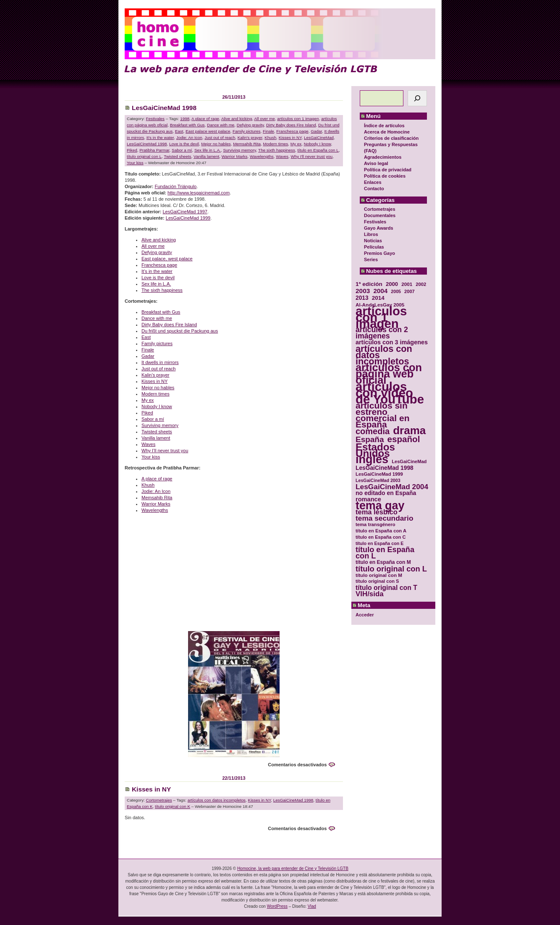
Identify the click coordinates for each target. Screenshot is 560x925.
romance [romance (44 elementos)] (368, 499)
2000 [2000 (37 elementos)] (392, 284)
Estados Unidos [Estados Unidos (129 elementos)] (375, 450)
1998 (185, 119)
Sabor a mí (182, 150)
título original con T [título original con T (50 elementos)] (386, 588)
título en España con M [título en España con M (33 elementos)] (383, 562)
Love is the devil (184, 144)
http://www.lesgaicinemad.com (199, 193)
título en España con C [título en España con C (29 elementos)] (381, 537)
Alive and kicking (237, 119)
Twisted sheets (177, 156)
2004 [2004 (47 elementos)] (380, 291)
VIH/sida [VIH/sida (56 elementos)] (370, 594)
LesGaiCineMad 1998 (164, 108)
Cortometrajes (380, 209)
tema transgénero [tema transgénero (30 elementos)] (376, 524)
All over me (264, 119)
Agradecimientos (383, 157)
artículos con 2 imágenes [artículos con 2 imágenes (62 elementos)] (382, 333)
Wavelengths (262, 156)
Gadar (316, 131)
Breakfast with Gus (187, 125)
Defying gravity (250, 125)
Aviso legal (376, 163)
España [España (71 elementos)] (370, 439)
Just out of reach (220, 138)
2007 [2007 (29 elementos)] (410, 291)
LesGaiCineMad (319, 138)
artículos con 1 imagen (298, 119)
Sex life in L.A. (208, 150)
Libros (371, 234)
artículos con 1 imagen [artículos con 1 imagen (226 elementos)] (381, 317)
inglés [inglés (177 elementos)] (372, 460)
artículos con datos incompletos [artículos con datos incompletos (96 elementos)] (384, 355)
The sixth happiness (277, 150)
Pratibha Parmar (154, 150)
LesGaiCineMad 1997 (185, 212)
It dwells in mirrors (160, 362)
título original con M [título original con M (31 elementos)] (379, 575)
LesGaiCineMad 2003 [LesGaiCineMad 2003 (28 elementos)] (378, 480)
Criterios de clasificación (391, 138)
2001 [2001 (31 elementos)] (407, 284)
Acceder (365, 615)
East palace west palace (208, 131)
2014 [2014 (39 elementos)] (378, 298)
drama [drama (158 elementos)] (409, 431)
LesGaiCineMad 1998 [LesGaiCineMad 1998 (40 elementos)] (385, 468)
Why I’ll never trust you (165, 451)
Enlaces (373, 182)
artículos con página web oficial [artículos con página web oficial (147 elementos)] (389, 374)
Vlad (312, 906)
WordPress (277, 906)
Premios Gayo (379, 253)
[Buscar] (417, 98)
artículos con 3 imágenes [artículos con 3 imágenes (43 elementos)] (392, 342)
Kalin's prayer (250, 138)
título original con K (173, 806)
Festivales (375, 222)
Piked (132, 150)
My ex (296, 144)
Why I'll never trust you (312, 156)
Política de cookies (385, 176)
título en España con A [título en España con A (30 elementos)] (381, 531)
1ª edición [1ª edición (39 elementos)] (369, 284)
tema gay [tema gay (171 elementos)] (380, 506)
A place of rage (205, 119)
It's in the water (160, 138)
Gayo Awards (379, 228)
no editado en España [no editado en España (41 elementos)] (386, 493)
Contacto (374, 189)
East (179, 131)
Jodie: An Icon (189, 138)
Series (371, 259)
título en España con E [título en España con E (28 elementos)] (379, 543)
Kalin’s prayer (155, 375)
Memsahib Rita (247, 144)
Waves (282, 156)
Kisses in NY (290, 138)
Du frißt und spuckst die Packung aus (180, 331)
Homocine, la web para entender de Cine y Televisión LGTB (293, 869)
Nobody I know (318, 144)
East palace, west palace (167, 259)
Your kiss (135, 163)
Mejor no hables (216, 144)
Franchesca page (292, 131)
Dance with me (221, 125)
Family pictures (246, 131)
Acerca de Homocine (387, 132)
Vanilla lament (206, 156)
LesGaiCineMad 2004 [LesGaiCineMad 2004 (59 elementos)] (392, 487)
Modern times (275, 144)
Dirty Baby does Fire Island (291, 125)
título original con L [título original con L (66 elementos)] (391, 569)
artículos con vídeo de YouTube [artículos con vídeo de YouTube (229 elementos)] (390, 393)
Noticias (373, 241)
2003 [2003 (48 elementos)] (363, 291)
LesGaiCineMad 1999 (188, 218)
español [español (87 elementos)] (403, 439)
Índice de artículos (384, 126)
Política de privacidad (388, 170)
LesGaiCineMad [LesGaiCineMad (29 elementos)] (409, 461)
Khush (270, 138)
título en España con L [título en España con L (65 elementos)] (385, 553)
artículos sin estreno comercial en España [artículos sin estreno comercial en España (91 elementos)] (383, 415)
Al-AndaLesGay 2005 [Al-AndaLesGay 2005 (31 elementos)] (380, 305)
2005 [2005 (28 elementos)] (396, 291)
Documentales (380, 215)
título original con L (144, 156)
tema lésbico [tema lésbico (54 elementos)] (377, 512)
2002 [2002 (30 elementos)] (421, 284)
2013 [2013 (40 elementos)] (362, 298)
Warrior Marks (235, 156)
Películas (374, 247)
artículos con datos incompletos (217, 800)
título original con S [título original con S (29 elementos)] (377, 581)
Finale (268, 131)
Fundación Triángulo (176, 186)
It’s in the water (157, 271)
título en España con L (318, 150)
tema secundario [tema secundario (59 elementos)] (384, 518)
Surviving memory (240, 150)
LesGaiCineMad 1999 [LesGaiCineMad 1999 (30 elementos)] (379, 474)
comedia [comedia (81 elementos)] (373, 431)
